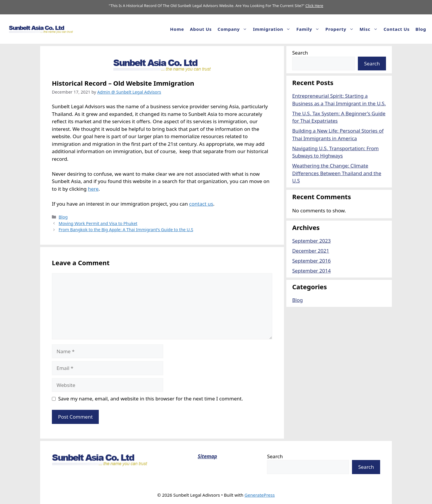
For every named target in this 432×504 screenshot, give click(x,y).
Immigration (273, 29)
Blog (421, 29)
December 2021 (311, 251)
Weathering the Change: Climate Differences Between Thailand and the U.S (337, 173)
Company (234, 29)
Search (300, 53)
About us (201, 29)
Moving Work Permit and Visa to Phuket (98, 223)
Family (309, 29)
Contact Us (397, 29)
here (93, 189)
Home (177, 29)
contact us (201, 204)
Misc (370, 29)
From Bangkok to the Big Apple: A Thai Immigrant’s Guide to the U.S (126, 230)
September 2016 (311, 261)
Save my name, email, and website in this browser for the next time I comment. (151, 399)
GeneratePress (260, 495)
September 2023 (311, 241)
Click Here (314, 6)
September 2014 (311, 271)
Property (341, 29)
